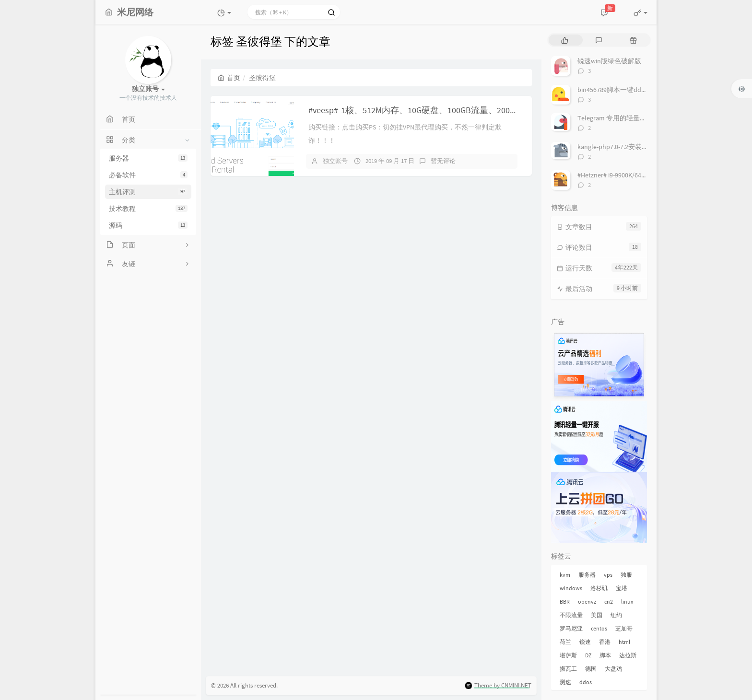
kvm (565, 575)
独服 (626, 575)
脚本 (605, 655)
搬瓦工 (568, 669)
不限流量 (571, 615)
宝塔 (622, 588)
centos (599, 628)
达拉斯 (628, 655)
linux (627, 601)
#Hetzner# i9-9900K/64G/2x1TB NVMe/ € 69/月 (642, 175)
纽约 (616, 615)
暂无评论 (443, 161)
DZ (588, 655)
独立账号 (335, 161)
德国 (591, 669)
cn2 (609, 601)
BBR (565, 601)
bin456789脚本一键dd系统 (616, 90)
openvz (587, 601)
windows (571, 588)
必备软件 (148, 175)
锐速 (585, 642)
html (624, 642)
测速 (565, 682)
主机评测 (148, 192)
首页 (229, 78)
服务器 (148, 158)
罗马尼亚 (571, 628)
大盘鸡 (613, 669)
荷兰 (565, 642)
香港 (605, 642)
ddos (586, 682)
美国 (597, 615)
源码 (148, 225)
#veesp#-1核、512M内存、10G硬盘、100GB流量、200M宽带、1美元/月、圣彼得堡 (463, 110)
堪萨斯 (568, 655)
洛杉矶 (599, 588)
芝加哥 (624, 628)
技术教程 (148, 209)
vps (608, 575)
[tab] (565, 40)
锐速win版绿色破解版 (609, 61)
